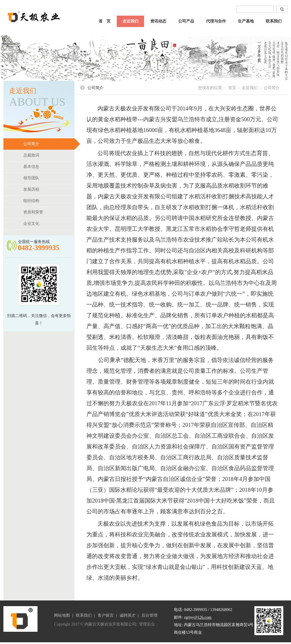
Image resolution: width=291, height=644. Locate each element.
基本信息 (49, 167)
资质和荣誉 (49, 212)
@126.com (203, 617)
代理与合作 (216, 21)
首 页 (105, 21)
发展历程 (49, 190)
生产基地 (246, 21)
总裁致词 (49, 155)
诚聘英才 (128, 615)
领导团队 (49, 178)
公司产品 (186, 21)
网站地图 (62, 615)
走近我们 (130, 21)
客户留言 (106, 615)
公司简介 (49, 144)
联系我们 (274, 21)
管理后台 (147, 624)
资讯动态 (158, 21)
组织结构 (49, 201)
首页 (232, 88)
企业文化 (49, 224)
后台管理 (149, 615)
